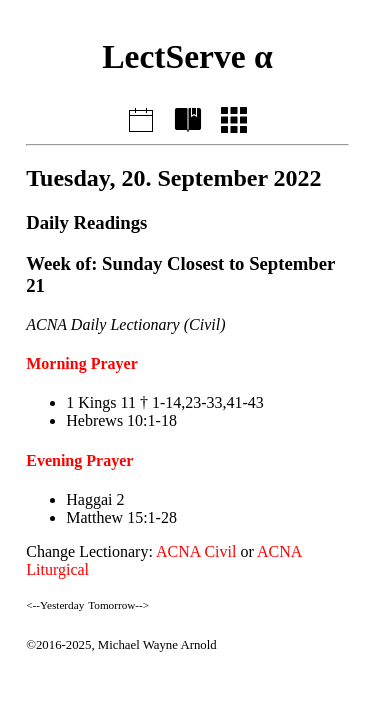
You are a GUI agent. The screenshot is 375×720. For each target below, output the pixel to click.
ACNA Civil (196, 551)
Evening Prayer (79, 460)
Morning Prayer (82, 363)
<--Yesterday (55, 605)
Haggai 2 (95, 499)
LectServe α (187, 56)
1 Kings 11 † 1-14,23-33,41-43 (165, 402)
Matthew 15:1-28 (121, 517)
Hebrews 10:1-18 (121, 420)
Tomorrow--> (118, 605)
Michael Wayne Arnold (157, 645)
